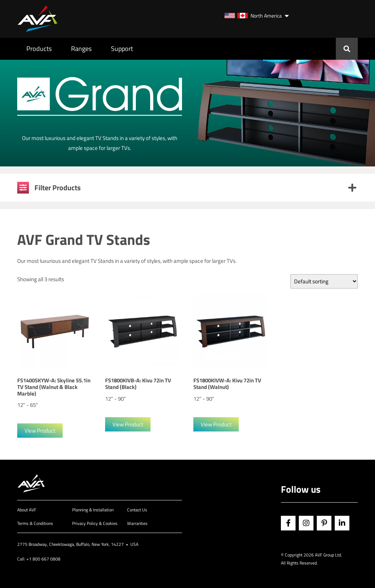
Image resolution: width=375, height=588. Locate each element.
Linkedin (342, 523)
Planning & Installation (93, 510)
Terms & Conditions (35, 523)
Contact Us (137, 510)
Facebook (288, 523)
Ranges (81, 49)
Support (122, 49)
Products (39, 49)
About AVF (27, 510)
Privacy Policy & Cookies (95, 523)
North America (253, 16)
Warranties (137, 523)
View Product (40, 431)
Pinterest (324, 523)
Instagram (306, 523)
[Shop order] (324, 281)
